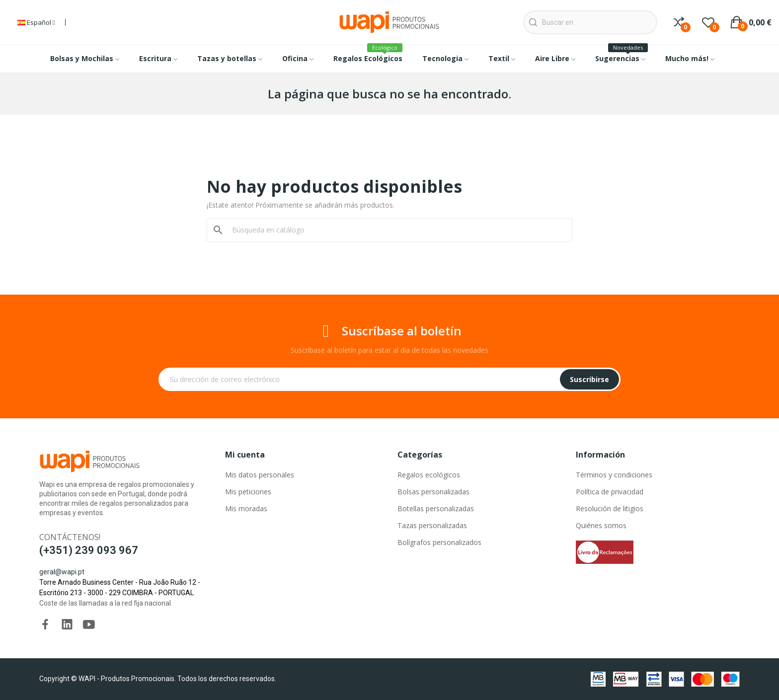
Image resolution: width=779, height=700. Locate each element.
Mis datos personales (260, 475)
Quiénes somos (601, 525)
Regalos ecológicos (429, 475)
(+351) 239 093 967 (89, 550)
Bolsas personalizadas (433, 492)
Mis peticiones (248, 492)
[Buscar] (395, 230)
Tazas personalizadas (432, 525)
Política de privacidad (610, 492)
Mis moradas (246, 508)
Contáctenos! (70, 537)
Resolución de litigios (610, 508)
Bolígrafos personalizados (439, 542)
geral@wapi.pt (62, 572)
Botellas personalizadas (436, 508)
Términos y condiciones (614, 475)
